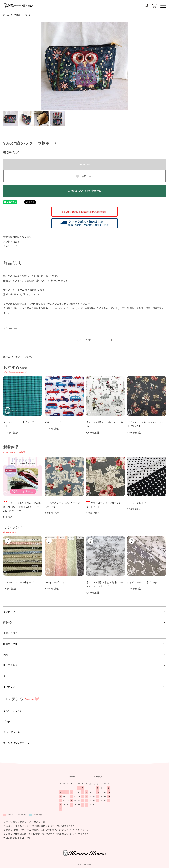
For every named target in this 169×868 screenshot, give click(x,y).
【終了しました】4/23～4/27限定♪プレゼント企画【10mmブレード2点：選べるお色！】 (22, 507)
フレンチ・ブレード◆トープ (18, 582)
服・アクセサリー (13, 665)
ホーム (6, 15)
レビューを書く (84, 340)
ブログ (7, 722)
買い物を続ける (11, 242)
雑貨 (17, 357)
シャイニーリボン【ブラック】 (143, 582)
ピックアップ (10, 612)
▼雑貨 (17, 15)
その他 (28, 357)
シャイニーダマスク (55, 582)
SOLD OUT (84, 164)
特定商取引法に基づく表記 (17, 237)
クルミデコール (11, 732)
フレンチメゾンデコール (16, 743)
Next (123, 66)
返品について (10, 246)
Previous (46, 66)
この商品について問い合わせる (84, 191)
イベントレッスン (13, 711)
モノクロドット (138, 503)
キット (7, 676)
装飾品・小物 (10, 644)
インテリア (9, 687)
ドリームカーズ (53, 422)
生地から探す (10, 633)
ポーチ (28, 15)
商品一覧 (8, 622)
